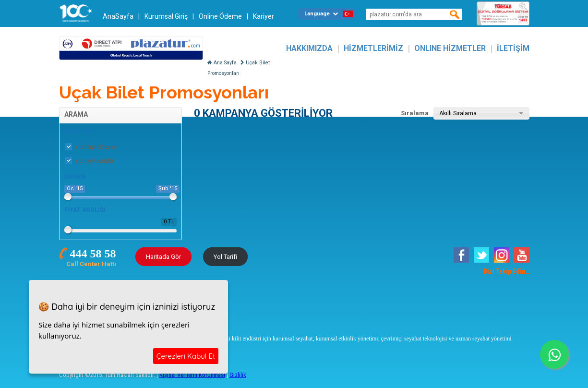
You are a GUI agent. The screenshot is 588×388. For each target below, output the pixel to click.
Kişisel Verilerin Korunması (192, 375)
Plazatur (131, 48)
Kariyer (264, 16)
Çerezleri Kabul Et (186, 356)
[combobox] (481, 113)
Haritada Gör (163, 257)
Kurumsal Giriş (166, 16)
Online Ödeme (220, 16)
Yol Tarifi (225, 257)
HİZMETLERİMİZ (373, 48)
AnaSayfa (118, 16)
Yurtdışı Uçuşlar (91, 147)
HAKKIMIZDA (309, 48)
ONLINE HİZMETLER (450, 48)
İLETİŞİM (513, 48)
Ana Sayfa (222, 63)
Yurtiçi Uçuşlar (90, 161)
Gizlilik (238, 375)
